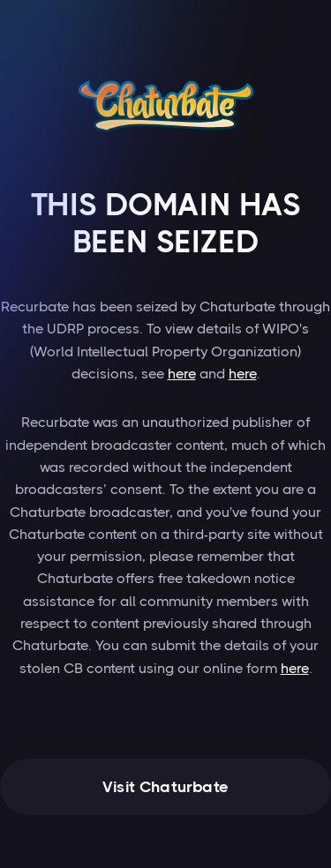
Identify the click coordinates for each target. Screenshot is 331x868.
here (182, 374)
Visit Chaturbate (165, 787)
